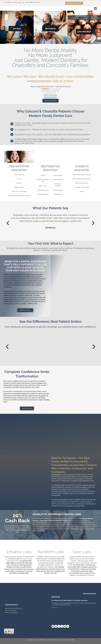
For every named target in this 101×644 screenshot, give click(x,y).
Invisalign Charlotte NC (46, 565)
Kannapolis (69, 506)
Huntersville (80, 506)
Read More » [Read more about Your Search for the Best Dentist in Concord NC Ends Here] (54, 608)
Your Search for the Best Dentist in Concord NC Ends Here (70, 600)
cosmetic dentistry (57, 561)
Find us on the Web (69, 640)
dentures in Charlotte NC (14, 392)
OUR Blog (56, 597)
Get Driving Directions (50, 97)
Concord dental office (30, 281)
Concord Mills (56, 495)
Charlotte (54, 506)
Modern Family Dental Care (13, 275)
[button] (95, 9)
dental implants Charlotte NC (54, 563)
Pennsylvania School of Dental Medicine (64, 477)
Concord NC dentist (36, 275)
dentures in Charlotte (10, 400)
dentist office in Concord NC (15, 563)
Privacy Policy (48, 640)
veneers (57, 565)
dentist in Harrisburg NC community (82, 575)
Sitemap (60, 640)
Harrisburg (62, 506)
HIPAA (55, 640)
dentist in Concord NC (22, 302)
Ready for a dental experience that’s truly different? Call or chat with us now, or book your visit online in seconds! (25, 266)
